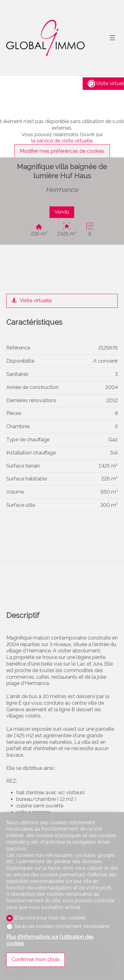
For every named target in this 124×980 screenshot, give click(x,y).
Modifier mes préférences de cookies (62, 151)
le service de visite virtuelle (62, 141)
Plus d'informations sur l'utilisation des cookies (50, 940)
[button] (6, 117)
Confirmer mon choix (36, 959)
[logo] (45, 38)
